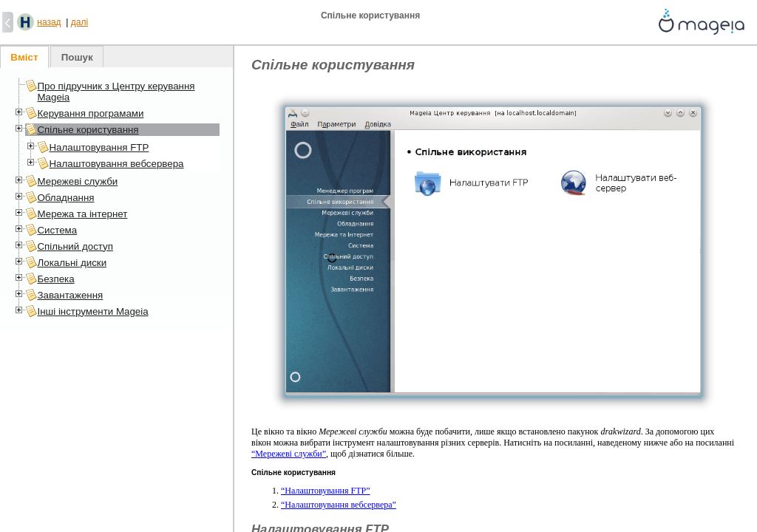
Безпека (55, 279)
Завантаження (70, 295)
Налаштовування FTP (99, 147)
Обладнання (65, 198)
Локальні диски (72, 263)
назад (49, 22)
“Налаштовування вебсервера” (339, 505)
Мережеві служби (77, 181)
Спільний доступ (75, 246)
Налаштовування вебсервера (116, 164)
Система (57, 230)
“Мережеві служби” (289, 454)
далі (79, 22)
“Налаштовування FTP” (326, 491)
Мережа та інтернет (82, 214)
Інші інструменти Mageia (92, 311)
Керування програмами (90, 113)
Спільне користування (88, 130)
